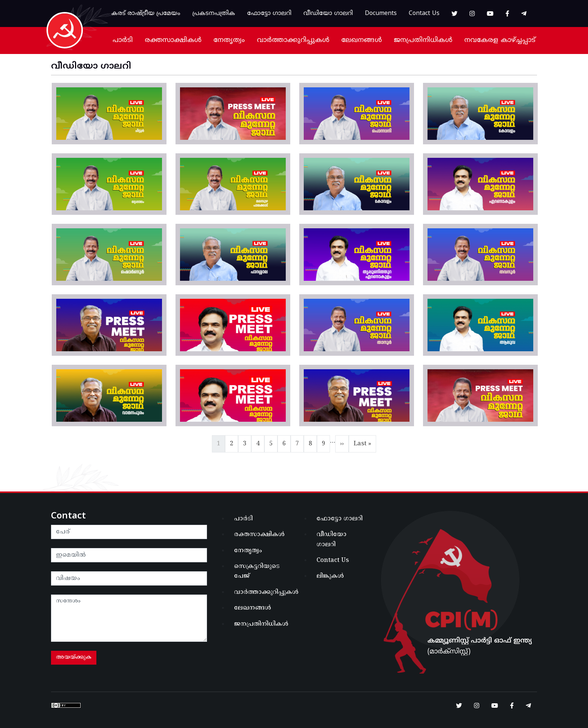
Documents (381, 13)
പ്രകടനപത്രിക (214, 13)
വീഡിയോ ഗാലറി (328, 13)
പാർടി (123, 40)
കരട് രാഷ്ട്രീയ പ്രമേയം (146, 13)
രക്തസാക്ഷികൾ (173, 40)
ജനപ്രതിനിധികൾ (423, 40)
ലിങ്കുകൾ (330, 576)
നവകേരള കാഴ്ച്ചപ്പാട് (500, 40)
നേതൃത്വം (229, 40)
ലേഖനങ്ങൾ (361, 40)
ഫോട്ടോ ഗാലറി (269, 13)
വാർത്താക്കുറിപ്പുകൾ (293, 40)
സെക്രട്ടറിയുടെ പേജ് (257, 571)
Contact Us (424, 13)
